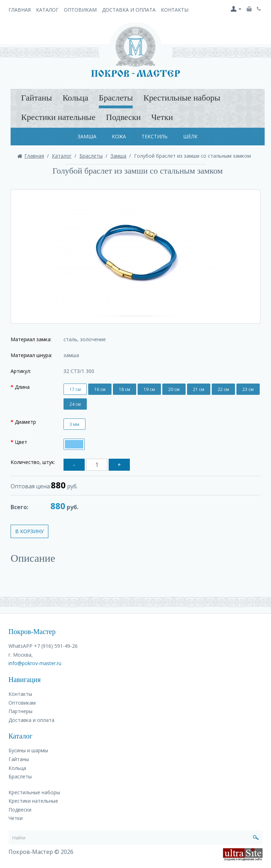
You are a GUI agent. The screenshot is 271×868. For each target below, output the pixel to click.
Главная (20, 10)
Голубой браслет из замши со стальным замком (192, 156)
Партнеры (20, 711)
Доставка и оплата (129, 10)
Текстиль (155, 136)
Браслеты (116, 98)
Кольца (75, 98)
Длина (22, 387)
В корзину (29, 531)
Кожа (119, 136)
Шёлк (190, 136)
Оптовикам (80, 10)
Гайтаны (37, 98)
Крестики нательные (58, 117)
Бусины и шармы (28, 750)
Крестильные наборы (182, 98)
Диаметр (25, 422)
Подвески (123, 117)
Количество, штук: (33, 462)
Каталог (47, 10)
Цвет (21, 442)
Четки (162, 117)
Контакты (175, 10)
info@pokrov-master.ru (35, 663)
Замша (87, 136)
